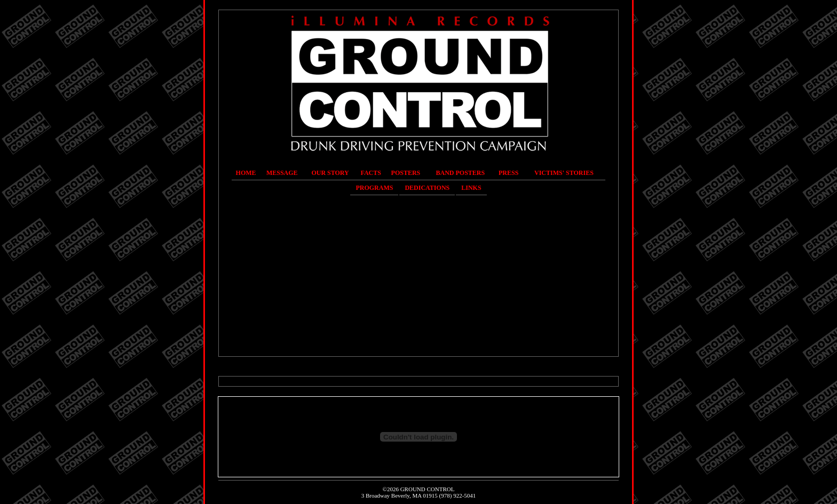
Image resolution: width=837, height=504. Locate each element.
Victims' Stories (564, 173)
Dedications (427, 188)
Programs (374, 188)
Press (508, 173)
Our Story (330, 173)
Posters (406, 173)
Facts (371, 173)
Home (246, 173)
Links (471, 188)
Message (282, 173)
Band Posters (461, 173)
